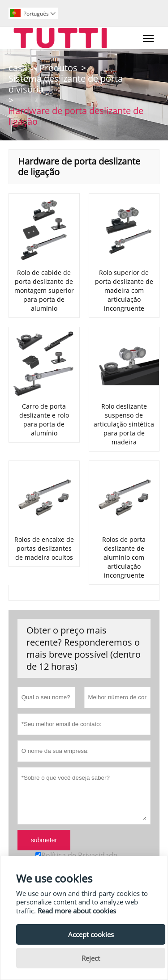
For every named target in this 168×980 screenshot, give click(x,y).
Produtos (58, 68)
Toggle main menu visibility (149, 36)
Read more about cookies (77, 911)
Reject (91, 958)
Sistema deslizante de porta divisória (66, 84)
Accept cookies (91, 934)
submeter (44, 840)
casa (18, 68)
